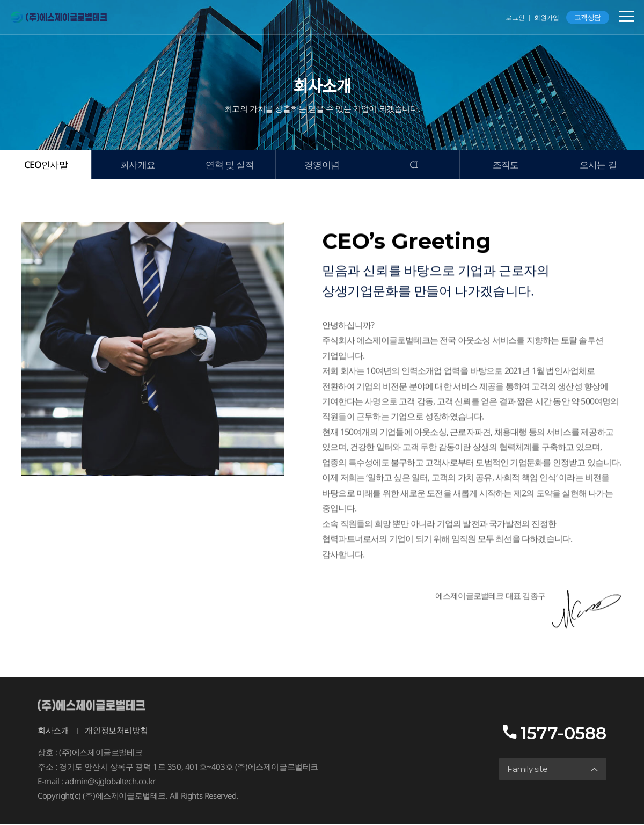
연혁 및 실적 (230, 165)
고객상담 (588, 17)
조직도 (506, 165)
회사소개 (53, 731)
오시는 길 (598, 165)
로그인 (515, 17)
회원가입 (546, 17)
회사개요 (138, 165)
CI (414, 165)
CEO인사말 (46, 165)
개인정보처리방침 (116, 731)
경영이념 (322, 165)
